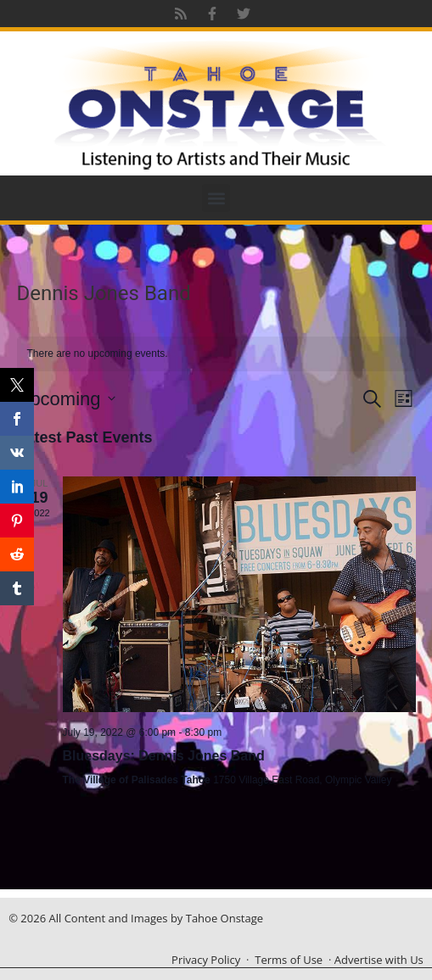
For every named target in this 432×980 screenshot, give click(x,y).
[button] (216, 198)
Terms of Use (289, 960)
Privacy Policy (206, 960)
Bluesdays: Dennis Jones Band (164, 756)
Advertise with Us (379, 960)
